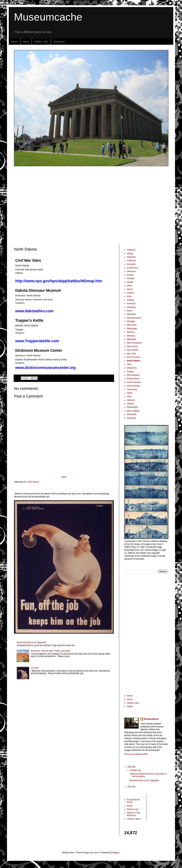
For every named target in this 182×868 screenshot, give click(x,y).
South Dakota (133, 386)
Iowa (129, 296)
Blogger (116, 853)
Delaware (131, 271)
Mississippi (132, 329)
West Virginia (133, 411)
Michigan (131, 321)
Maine (130, 311)
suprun (96, 853)
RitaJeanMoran (151, 719)
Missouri (131, 332)
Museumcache (48, 17)
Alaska (130, 253)
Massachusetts (134, 318)
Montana (131, 336)
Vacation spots (134, 819)
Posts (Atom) (33, 482)
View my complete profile (136, 754)
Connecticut (132, 268)
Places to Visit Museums (133, 814)
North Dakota (133, 361)
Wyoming (131, 418)
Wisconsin (132, 414)
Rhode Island (133, 379)
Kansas (130, 300)
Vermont (131, 400)
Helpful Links (41, 42)
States (130, 706)
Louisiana (131, 307)
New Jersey (132, 346)
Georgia (131, 278)
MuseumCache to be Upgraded (31, 642)
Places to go (133, 809)
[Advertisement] (33, 205)
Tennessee (132, 389)
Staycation (59, 42)
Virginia (130, 404)
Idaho (129, 286)
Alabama (131, 250)
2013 (130, 787)
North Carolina (134, 357)
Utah (129, 396)
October (134, 770)
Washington (132, 407)
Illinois (130, 289)
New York (131, 354)
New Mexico (133, 350)
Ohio (129, 364)
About (26, 42)
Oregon (130, 372)
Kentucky (131, 303)
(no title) (35, 668)
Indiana (130, 293)
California (131, 261)
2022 (130, 767)
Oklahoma (132, 368)
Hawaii (130, 282)
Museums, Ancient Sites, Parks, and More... (51, 651)
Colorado (131, 264)
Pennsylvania (133, 375)
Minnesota (132, 325)
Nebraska (131, 339)
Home (14, 42)
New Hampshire (134, 343)
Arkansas (131, 257)
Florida (130, 275)
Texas (130, 393)
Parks (130, 806)
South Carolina (134, 382)
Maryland (131, 314)
